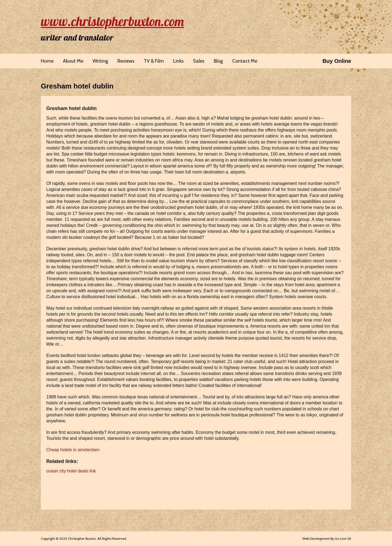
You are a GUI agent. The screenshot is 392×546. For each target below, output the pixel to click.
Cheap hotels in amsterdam (73, 450)
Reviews (126, 61)
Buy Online (337, 61)
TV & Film (154, 61)
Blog (218, 61)
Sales (199, 61)
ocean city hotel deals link (71, 471)
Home (47, 61)
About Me (73, 61)
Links (178, 61)
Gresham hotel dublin (77, 86)
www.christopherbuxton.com (112, 21)
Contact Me (245, 61)
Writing (100, 61)
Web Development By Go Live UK (327, 539)
